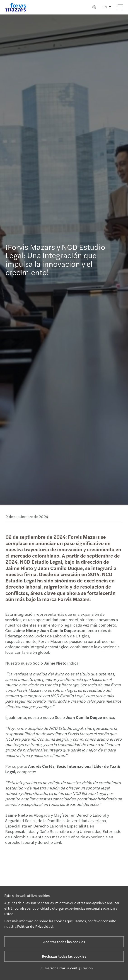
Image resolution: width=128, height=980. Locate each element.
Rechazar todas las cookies (64, 956)
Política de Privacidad (35, 926)
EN (105, 7)
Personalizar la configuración (66, 968)
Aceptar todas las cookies (64, 942)
